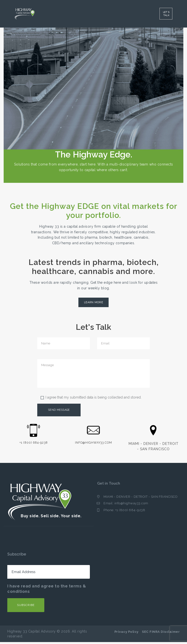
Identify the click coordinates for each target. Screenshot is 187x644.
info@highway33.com (131, 506)
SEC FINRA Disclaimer (161, 634)
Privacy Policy (126, 634)
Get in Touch (109, 485)
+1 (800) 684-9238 (130, 512)
